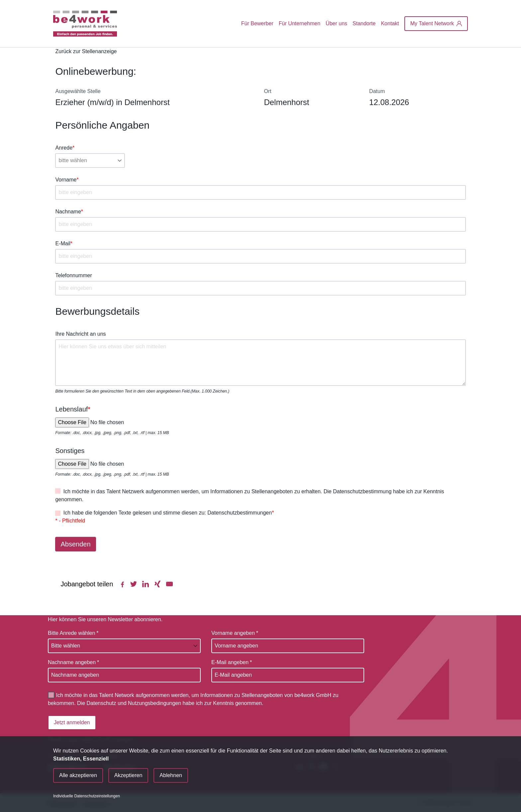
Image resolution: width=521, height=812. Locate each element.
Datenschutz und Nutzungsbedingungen (134, 703)
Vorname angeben (235, 633)
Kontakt (390, 23)
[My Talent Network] (436, 24)
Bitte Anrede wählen (73, 633)
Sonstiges (70, 451)
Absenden (75, 544)
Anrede (65, 148)
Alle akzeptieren (78, 775)
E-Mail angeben (232, 662)
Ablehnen (171, 775)
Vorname (67, 180)
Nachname (69, 212)
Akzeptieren (128, 775)
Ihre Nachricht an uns (80, 334)
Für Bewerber (257, 23)
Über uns (336, 23)
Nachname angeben (73, 662)
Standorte (364, 23)
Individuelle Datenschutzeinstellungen (87, 796)
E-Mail (64, 243)
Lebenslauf (73, 409)
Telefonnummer (73, 275)
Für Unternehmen (300, 23)
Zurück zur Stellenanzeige (86, 51)
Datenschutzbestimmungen (240, 513)
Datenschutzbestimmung (362, 491)
